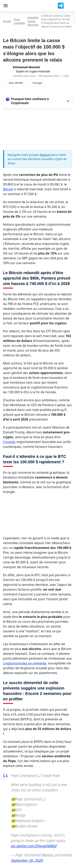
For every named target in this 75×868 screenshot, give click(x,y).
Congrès (9, 442)
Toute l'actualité (19, 21)
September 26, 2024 (27, 860)
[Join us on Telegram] (61, 6)
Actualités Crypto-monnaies (33, 21)
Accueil (7, 21)
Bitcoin (8, 189)
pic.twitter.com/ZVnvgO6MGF (34, 846)
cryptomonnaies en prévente (25, 663)
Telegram (45, 155)
